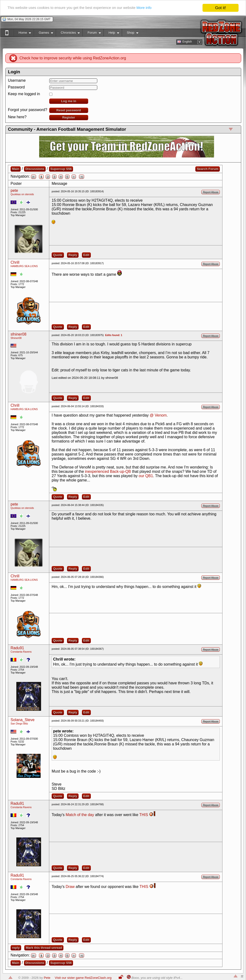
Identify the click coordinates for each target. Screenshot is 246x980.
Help (111, 34)
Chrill (15, 262)
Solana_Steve (23, 720)
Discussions (35, 169)
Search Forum (208, 169)
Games (43, 34)
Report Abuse (211, 192)
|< (34, 177)
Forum (92, 34)
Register (69, 117)
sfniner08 (18, 334)
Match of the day (80, 815)
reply (16, 948)
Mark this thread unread (44, 948)
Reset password (69, 110)
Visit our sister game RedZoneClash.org (83, 978)
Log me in (69, 101)
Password (16, 87)
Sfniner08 (16, 338)
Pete (47, 978)
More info (162, 8)
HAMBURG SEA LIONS (24, 266)
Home (22, 34)
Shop (130, 34)
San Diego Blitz (19, 724)
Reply (73, 255)
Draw (70, 887)
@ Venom (158, 415)
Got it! (220, 8)
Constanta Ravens (21, 652)
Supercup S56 (61, 169)
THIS (144, 815)
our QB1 (146, 476)
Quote (58, 255)
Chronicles (68, 34)
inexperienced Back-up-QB (108, 471)
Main (16, 169)
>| (82, 177)
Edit (86, 255)
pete (14, 190)
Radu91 (17, 648)
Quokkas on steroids (22, 194)
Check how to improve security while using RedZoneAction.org (73, 58)
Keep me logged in (24, 94)
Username (17, 80)
